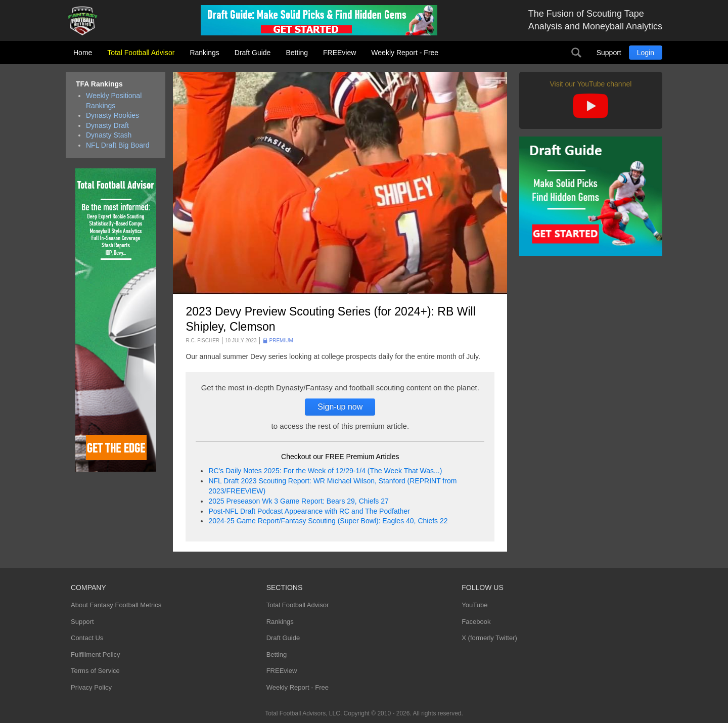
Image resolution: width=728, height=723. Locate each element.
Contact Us (87, 638)
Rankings (204, 53)
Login (646, 53)
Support (609, 53)
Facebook (476, 622)
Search (576, 53)
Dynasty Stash (109, 135)
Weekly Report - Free (405, 53)
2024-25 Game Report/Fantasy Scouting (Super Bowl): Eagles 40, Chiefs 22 (328, 521)
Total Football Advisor (141, 53)
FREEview (339, 53)
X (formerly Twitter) (489, 638)
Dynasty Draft (107, 125)
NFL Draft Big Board (118, 145)
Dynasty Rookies (112, 115)
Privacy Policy (91, 687)
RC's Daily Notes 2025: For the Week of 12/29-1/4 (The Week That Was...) (325, 471)
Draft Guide (253, 53)
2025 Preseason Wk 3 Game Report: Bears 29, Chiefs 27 (298, 501)
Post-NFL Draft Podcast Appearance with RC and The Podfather (309, 511)
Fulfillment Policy (96, 654)
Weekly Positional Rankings (114, 101)
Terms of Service (95, 671)
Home (83, 53)
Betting (297, 53)
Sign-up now (340, 407)
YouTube (474, 605)
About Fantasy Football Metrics (116, 605)
